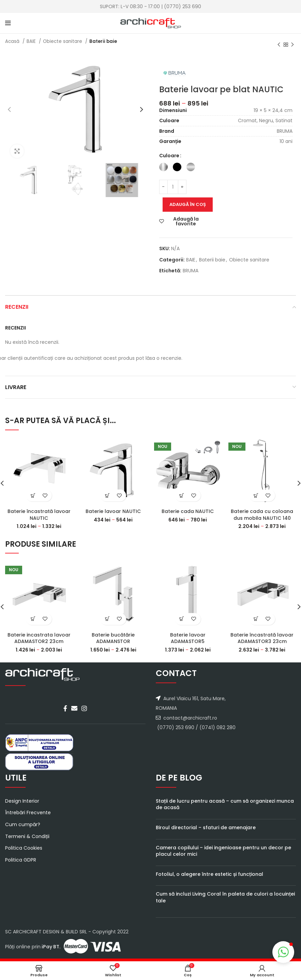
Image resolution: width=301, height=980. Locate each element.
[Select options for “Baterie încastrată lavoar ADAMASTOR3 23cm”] (256, 619)
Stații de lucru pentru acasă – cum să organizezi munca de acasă (225, 804)
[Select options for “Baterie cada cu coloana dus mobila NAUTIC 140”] (256, 495)
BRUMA (191, 271)
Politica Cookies (24, 848)
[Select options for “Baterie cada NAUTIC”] (182, 495)
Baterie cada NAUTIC (188, 511)
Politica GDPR (21, 860)
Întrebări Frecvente (28, 813)
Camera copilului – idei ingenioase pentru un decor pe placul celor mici (223, 851)
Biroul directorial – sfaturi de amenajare (206, 828)
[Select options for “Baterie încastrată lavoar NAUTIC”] (33, 495)
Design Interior (22, 801)
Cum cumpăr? (23, 825)
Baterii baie (103, 41)
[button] (283, 952)
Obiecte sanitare (63, 41)
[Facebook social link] (65, 708)
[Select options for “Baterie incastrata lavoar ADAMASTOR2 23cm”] (33, 619)
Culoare (169, 156)
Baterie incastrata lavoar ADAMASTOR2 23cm (39, 638)
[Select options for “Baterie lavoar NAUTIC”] (107, 495)
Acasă (13, 41)
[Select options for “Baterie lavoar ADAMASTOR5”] (182, 619)
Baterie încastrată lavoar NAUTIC (39, 515)
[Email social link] (74, 708)
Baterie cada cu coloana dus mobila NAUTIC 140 (262, 515)
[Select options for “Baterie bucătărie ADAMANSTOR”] (107, 619)
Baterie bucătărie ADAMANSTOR (113, 638)
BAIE (32, 41)
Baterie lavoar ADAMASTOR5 (188, 638)
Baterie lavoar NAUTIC (113, 511)
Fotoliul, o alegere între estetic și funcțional (209, 874)
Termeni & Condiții (27, 837)
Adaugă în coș (188, 204)
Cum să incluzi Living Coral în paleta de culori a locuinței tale (225, 897)
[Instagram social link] (84, 708)
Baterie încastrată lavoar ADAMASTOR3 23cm (262, 638)
